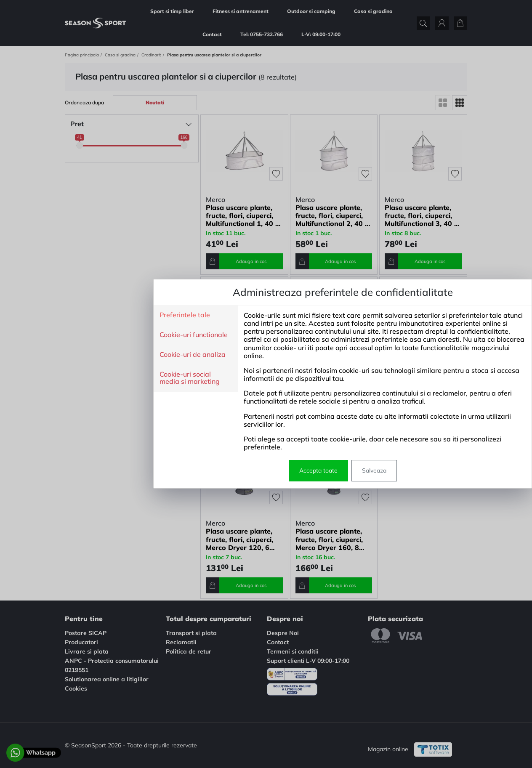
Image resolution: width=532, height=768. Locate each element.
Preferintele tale (108, 315)
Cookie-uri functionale (117, 335)
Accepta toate (242, 470)
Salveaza (298, 470)
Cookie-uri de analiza (116, 355)
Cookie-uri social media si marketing (113, 378)
